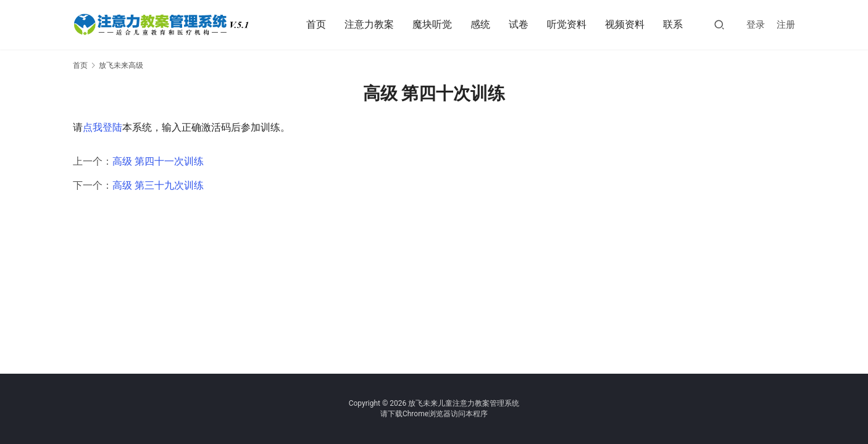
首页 (316, 24)
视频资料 (625, 24)
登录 (756, 25)
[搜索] (719, 24)
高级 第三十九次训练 (158, 185)
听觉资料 (567, 24)
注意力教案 (369, 24)
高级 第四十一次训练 (158, 161)
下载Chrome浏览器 (419, 414)
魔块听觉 (432, 24)
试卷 (519, 24)
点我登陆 (102, 127)
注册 (786, 25)
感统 (480, 24)
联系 (673, 24)
